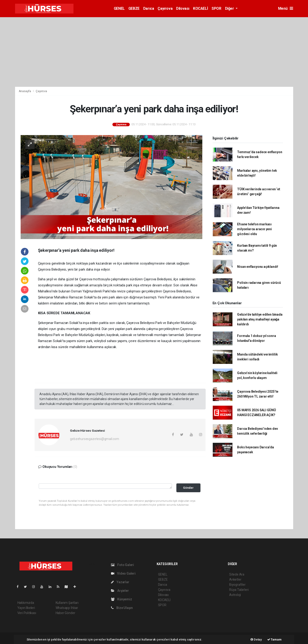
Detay (256, 639)
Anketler (235, 579)
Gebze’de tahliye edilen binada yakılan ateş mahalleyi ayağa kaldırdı (260, 319)
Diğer (230, 8)
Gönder (188, 488)
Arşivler (120, 591)
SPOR (216, 8)
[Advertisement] (154, 52)
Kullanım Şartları (67, 603)
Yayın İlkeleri (26, 608)
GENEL (119, 8)
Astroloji (235, 595)
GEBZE (134, 8)
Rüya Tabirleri (239, 590)
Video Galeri (123, 573)
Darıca (149, 8)
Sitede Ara (237, 574)
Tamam (274, 639)
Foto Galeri (123, 565)
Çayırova (165, 8)
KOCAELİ (200, 8)
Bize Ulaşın (122, 608)
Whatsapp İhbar (67, 608)
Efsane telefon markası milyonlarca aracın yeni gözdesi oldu (254, 229)
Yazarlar (120, 582)
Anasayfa (25, 91)
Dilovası (183, 8)
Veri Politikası (27, 613)
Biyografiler (237, 585)
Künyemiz (122, 599)
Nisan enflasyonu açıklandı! (258, 267)
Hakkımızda (26, 603)
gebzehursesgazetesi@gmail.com (94, 439)
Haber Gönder (65, 613)
